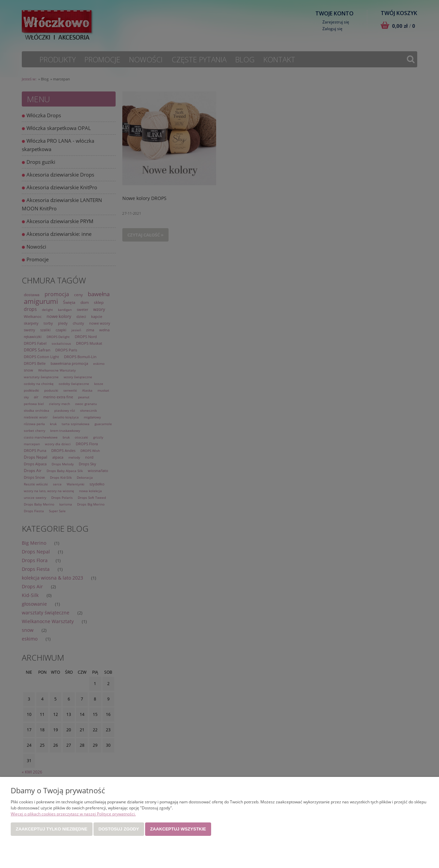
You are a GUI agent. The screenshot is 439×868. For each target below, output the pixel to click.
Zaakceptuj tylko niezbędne (52, 829)
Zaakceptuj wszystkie (178, 829)
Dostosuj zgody (119, 829)
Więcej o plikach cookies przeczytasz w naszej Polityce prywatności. (73, 814)
